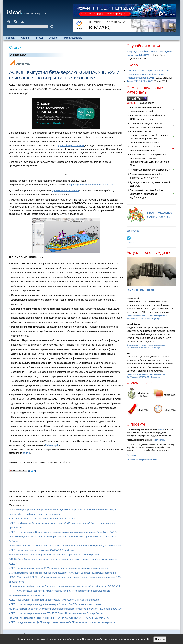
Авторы (39, 38)
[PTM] (129, 353)
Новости (11, 38)
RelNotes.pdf (52, 445)
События (53, 38)
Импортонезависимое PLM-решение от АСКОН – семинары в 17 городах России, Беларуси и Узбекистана (66, 546)
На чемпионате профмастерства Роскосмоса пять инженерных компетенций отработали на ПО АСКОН (64, 586)
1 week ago (156, 377)
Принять (160, 639)
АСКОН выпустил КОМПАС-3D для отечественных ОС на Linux (43, 519)
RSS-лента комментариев (140, 290)
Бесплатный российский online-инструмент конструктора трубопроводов (147, 194)
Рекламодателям (73, 38)
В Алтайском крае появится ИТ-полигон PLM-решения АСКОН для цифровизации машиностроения (62, 573)
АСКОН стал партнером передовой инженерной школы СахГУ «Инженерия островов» (55, 604)
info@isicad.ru (159, 440)
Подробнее (131, 455)
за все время (147, 103)
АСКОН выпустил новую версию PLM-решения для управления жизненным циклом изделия (58, 568)
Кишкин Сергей (133, 298)
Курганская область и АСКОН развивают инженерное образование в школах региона (55, 555)
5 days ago (155, 318)
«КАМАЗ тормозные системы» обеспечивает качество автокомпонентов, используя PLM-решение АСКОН (66, 609)
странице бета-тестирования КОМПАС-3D (91, 185)
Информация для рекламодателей (142, 459)
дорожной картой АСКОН (70, 146)
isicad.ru (161, 429)
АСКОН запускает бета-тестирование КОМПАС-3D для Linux (41, 550)
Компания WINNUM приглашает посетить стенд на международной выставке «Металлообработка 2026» (149, 74)
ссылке (27, 453)
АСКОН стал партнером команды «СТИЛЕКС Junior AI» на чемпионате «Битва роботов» (56, 613)
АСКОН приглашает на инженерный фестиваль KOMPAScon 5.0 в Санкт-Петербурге (54, 600)
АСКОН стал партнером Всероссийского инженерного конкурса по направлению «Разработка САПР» (63, 532)
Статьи (25, 38)
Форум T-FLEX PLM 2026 (140, 81)
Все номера (133, 231)
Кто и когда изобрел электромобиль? (150, 170)
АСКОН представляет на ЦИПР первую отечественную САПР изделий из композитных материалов (62, 622)
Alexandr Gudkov (133, 324)
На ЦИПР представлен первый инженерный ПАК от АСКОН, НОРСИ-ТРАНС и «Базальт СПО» (60, 618)
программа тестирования (65, 190)
